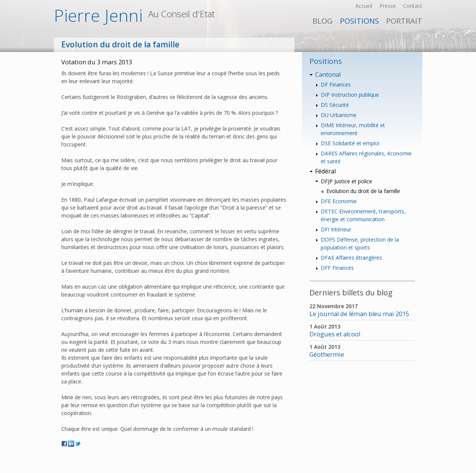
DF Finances (336, 84)
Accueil (364, 6)
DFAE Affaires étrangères (351, 258)
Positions (359, 21)
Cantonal (328, 75)
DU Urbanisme (339, 115)
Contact (413, 6)
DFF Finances (337, 268)
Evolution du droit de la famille (363, 191)
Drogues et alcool (335, 334)
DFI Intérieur (336, 229)
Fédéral (325, 171)
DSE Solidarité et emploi (350, 143)
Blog (323, 21)
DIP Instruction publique (350, 95)
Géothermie (327, 354)
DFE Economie (339, 201)
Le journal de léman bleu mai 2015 (359, 314)
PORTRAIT (404, 21)
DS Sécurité (335, 105)
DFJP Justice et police (346, 181)
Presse (388, 6)
